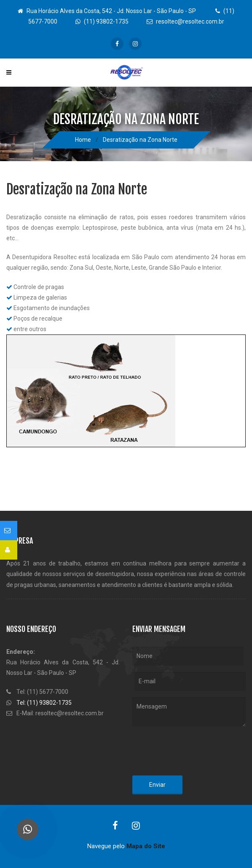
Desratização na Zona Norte (140, 140)
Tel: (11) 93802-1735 (44, 703)
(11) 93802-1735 (102, 21)
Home (83, 140)
